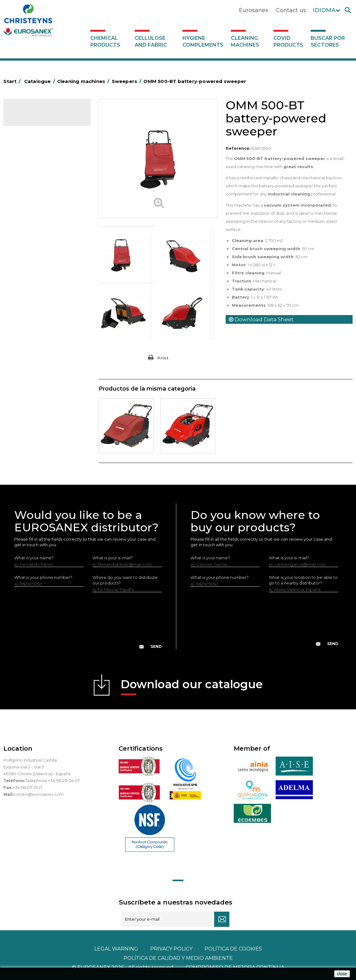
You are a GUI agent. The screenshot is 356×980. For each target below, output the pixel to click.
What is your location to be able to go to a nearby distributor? (303, 580)
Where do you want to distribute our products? (125, 580)
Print (163, 358)
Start (13, 81)
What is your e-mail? (113, 558)
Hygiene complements (203, 41)
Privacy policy (172, 949)
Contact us (291, 10)
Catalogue (34, 117)
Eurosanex (254, 10)
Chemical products (105, 41)
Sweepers (26, 177)
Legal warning (117, 949)
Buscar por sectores (328, 41)
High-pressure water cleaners (45, 187)
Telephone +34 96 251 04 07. (53, 781)
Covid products (288, 41)
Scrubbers (26, 235)
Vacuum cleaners (33, 225)
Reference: (238, 148)
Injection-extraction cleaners (44, 196)
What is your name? (34, 558)
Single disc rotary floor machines (37, 211)
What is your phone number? (43, 577)
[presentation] (88, 625)
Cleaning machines (245, 41)
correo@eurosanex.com (39, 794)
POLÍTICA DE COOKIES (233, 949)
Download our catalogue (192, 686)
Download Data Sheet (261, 319)
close (342, 974)
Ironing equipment (34, 167)
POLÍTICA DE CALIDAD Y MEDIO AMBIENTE (178, 958)
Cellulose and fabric (151, 41)
